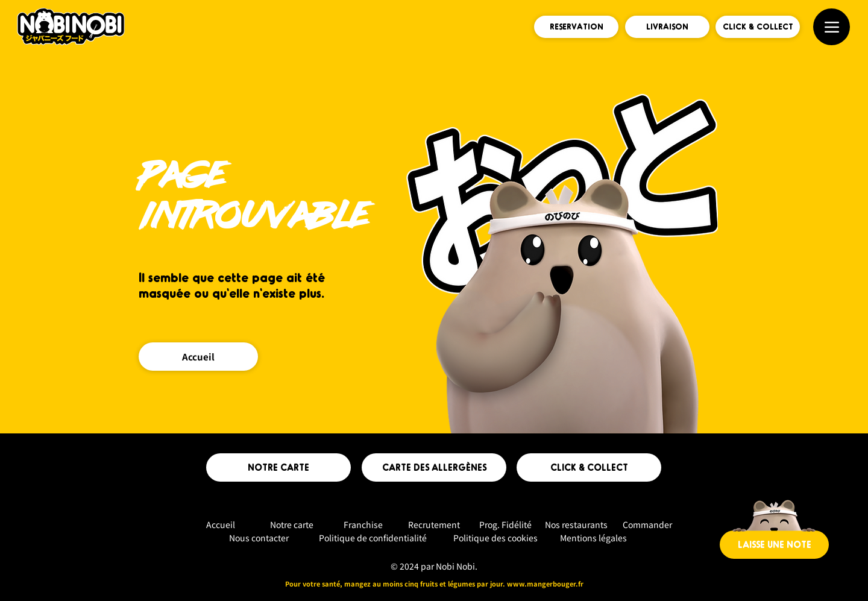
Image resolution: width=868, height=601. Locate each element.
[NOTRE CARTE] (278, 467)
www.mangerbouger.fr (545, 584)
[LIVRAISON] (667, 27)
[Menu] (832, 27)
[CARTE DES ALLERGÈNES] (434, 467)
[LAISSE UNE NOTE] (774, 545)
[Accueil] (198, 357)
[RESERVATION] (576, 27)
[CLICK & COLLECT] (758, 27)
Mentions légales (593, 538)
